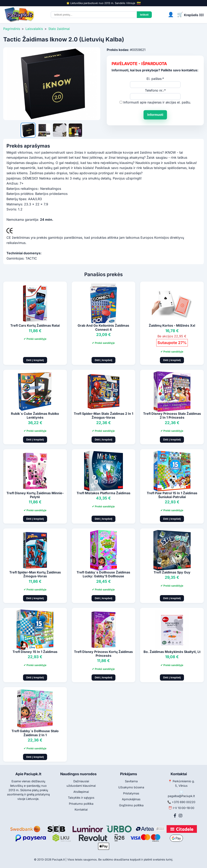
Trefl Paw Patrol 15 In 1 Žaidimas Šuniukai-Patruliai (172, 495)
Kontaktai (81, 809)
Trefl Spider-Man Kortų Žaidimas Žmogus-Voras (35, 574)
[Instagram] (181, 816)
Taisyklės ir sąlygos (81, 798)
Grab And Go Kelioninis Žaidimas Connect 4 (103, 327)
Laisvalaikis (34, 29)
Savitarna (131, 781)
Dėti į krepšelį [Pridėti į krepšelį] (35, 360)
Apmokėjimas (131, 799)
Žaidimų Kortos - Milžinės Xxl (172, 325)
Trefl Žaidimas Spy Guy (172, 572)
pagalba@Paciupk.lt (181, 796)
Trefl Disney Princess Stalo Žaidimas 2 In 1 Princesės (172, 416)
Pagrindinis (12, 29)
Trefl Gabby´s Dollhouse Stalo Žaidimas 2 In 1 (35, 733)
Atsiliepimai (81, 792)
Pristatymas (131, 793)
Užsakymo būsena (131, 787)
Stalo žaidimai (59, 29)
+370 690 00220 (184, 802)
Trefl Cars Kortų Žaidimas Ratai (35, 325)
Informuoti (155, 115)
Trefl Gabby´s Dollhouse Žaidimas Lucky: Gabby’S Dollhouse (103, 574)
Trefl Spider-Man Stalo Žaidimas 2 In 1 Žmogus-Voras (103, 416)
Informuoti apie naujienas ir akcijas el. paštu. (157, 102)
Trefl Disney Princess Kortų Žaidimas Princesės (103, 654)
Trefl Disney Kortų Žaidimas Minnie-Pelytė (35, 495)
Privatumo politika (81, 804)
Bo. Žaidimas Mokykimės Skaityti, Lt (172, 652)
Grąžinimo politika (131, 805)
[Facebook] (175, 816)
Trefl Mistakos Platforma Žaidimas (103, 493)
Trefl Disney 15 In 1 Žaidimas (35, 652)
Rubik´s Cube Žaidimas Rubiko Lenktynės (35, 416)
